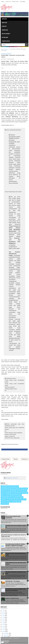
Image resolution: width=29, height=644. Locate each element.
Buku (13, 489)
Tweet (2, 642)
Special (17, 499)
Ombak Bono (5, 30)
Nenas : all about (6, 495)
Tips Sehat (23, 499)
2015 (4, 623)
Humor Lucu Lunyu (6, 491)
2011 (4, 630)
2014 (4, 624)
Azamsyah (4, 26)
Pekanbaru (4, 497)
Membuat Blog (11, 493)
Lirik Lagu (4, 493)
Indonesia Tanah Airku (17, 491)
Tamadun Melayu (6, 41)
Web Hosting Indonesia (7, 638)
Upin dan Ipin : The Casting (13, 581)
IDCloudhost (16, 638)
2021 (4, 612)
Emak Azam (4, 23)
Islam (25, 491)
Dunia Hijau (18, 489)
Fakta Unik (25, 489)
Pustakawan (20, 497)
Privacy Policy (15, 2)
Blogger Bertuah (6, 489)
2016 (4, 621)
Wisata (19, 502)
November (6, 635)
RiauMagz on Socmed (11, 478)
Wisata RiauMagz (6, 34)
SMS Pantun (11, 499)
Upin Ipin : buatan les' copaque (9, 502)
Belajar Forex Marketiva (12, 486)
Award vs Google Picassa (12, 598)
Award (3, 486)
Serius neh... (12, 59)
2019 (4, 615)
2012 (4, 628)
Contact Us (8, 2)
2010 (4, 632)
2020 (4, 614)
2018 (4, 617)
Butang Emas (5, 37)
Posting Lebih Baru (6, 459)
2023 (4, 610)
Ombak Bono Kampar (16, 495)
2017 (4, 619)
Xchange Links (5, 504)
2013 (4, 626)
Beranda (4, 19)
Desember (6, 633)
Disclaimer (23, 2)
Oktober (6, 637)
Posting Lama (25, 459)
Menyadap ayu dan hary (22, 493)
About (3, 2)
